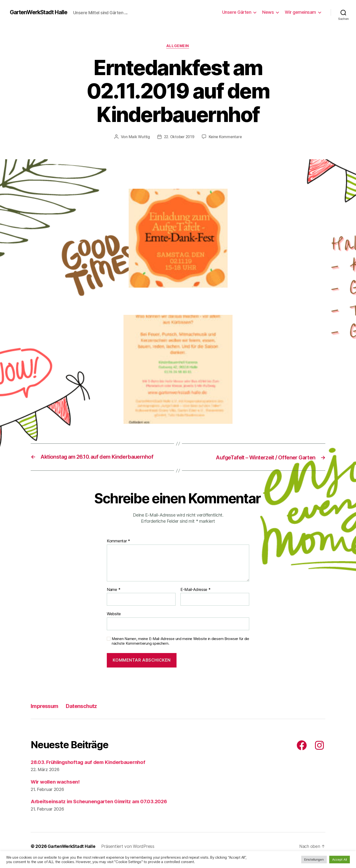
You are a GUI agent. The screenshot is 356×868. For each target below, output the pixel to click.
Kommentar (118, 541)
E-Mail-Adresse (196, 590)
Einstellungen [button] (314, 859)
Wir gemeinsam (300, 12)
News (268, 12)
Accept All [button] (340, 859)
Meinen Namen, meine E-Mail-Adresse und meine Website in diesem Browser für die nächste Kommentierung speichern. (180, 641)
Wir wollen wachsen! (56, 782)
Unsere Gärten (237, 12)
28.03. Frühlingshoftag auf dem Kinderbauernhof (91, 762)
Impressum (46, 706)
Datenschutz (86, 706)
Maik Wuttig (138, 137)
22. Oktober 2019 (179, 137)
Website (114, 614)
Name (114, 590)
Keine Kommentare (226, 137)
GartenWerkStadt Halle (41, 12)
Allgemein (178, 46)
